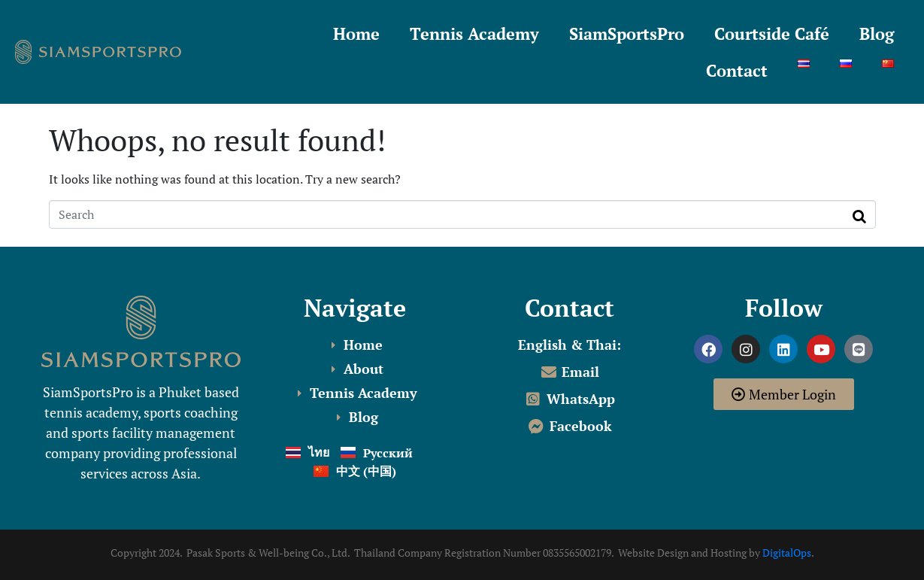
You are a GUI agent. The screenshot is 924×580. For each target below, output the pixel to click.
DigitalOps (787, 553)
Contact (737, 70)
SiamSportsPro (627, 33)
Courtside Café (772, 33)
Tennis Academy (474, 33)
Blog (877, 33)
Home (356, 33)
